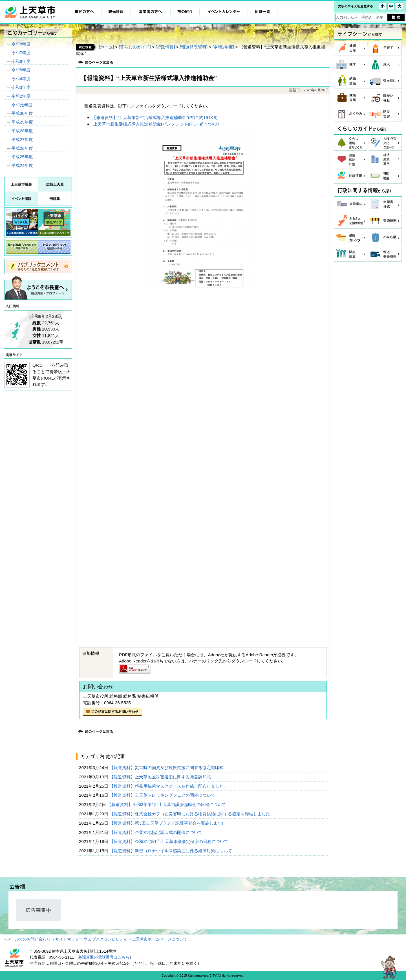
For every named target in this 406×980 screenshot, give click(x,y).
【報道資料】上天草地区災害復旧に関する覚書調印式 (161, 777)
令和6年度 (21, 61)
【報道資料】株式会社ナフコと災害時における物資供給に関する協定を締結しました (190, 814)
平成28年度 (22, 131)
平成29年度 (22, 122)
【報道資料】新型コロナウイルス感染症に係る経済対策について (171, 851)
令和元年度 (22, 105)
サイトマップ (67, 939)
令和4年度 (21, 79)
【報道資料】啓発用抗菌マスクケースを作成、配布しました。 (169, 786)
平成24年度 (22, 165)
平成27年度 (22, 139)
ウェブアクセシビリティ (105, 939)
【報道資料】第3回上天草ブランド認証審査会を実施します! (167, 823)
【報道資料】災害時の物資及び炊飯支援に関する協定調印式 (167, 768)
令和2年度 (21, 96)
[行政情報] (165, 47)
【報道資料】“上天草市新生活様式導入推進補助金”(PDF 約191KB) (155, 117)
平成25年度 (22, 157)
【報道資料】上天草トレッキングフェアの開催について (163, 795)
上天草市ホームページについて (160, 939)
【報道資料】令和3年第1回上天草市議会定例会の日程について (169, 841)
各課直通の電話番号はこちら (104, 957)
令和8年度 (21, 44)
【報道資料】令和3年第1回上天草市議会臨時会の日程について (167, 804)
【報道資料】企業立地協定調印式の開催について (156, 832)
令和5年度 (21, 70)
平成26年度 (22, 148)
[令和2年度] (223, 47)
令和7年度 (21, 53)
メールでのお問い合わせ (29, 939)
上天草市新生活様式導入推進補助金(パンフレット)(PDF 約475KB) (156, 124)
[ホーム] (106, 47)
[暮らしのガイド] (135, 47)
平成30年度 (22, 113)
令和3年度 (21, 87)
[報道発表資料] (194, 47)
